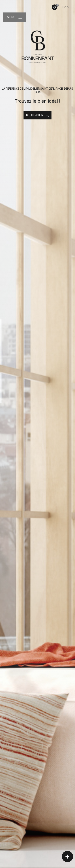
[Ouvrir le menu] (15, 17)
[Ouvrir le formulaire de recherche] (37, 115)
